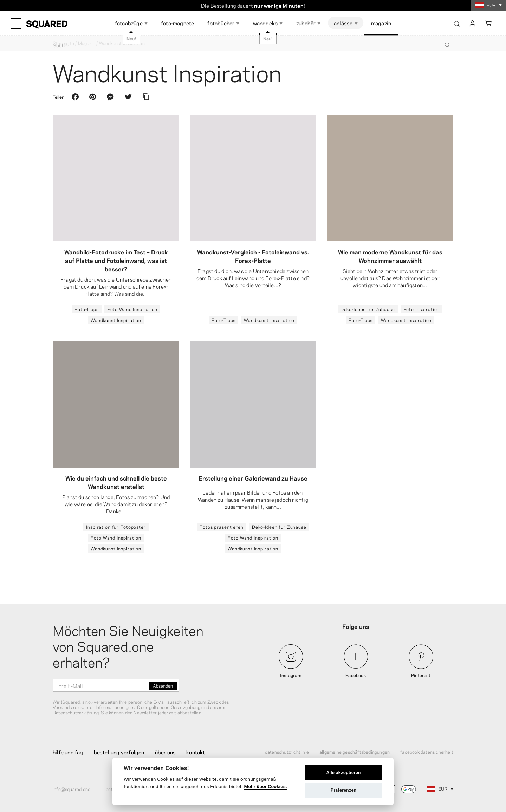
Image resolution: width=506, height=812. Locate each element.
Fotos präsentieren (221, 527)
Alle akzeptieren (344, 772)
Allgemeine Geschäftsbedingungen (355, 752)
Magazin (87, 43)
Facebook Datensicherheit (427, 752)
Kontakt (196, 752)
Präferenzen (344, 790)
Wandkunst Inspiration (116, 320)
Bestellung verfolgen (119, 752)
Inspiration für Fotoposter (116, 527)
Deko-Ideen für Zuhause (368, 309)
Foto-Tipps (87, 309)
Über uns (166, 752)
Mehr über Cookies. (265, 786)
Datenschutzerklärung (76, 712)
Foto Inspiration (422, 309)
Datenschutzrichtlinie (287, 752)
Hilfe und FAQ (68, 752)
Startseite (63, 43)
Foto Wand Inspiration (132, 309)
